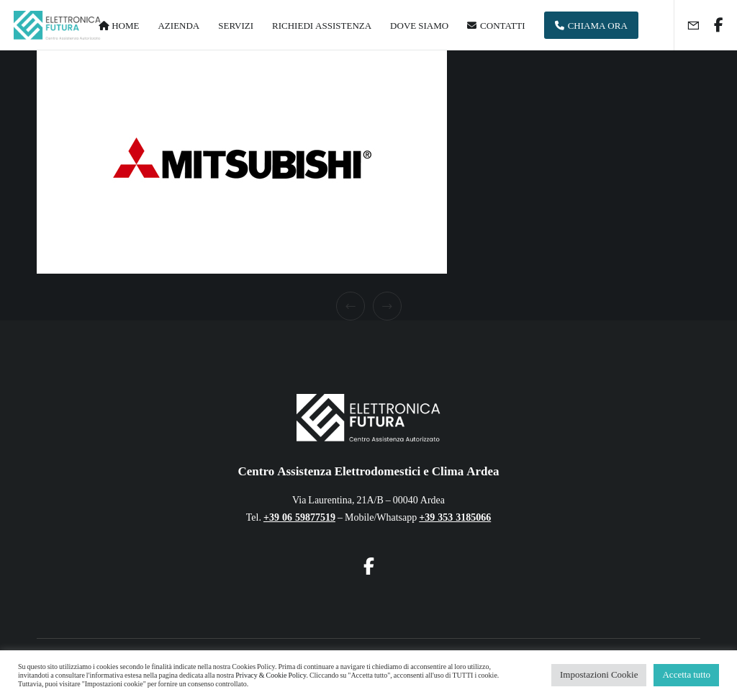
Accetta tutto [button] (686, 675)
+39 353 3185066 (455, 517)
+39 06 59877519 (299, 517)
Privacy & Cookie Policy (271, 676)
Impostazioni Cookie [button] (599, 675)
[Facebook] (713, 25)
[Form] (687, 25)
